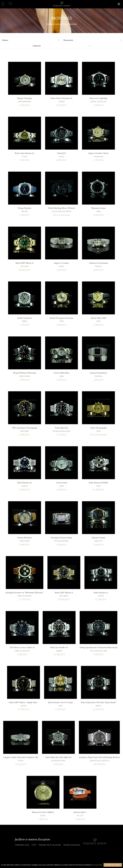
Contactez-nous (22, 845)
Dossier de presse (72, 845)
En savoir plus (97, 865)
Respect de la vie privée (50, 845)
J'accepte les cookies (113, 865)
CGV (34, 845)
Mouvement (68, 40)
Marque (5, 40)
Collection (37, 46)
